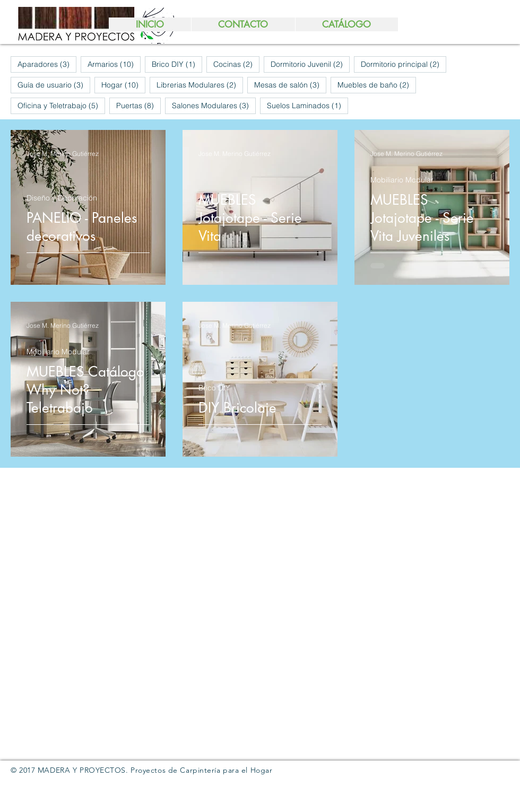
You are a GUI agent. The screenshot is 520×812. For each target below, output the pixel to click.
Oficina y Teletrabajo (61, 105)
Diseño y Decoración (62, 198)
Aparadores (47, 64)
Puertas (138, 105)
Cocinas (236, 64)
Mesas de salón (290, 85)
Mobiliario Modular (402, 180)
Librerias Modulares (200, 85)
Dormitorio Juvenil (310, 64)
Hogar (123, 85)
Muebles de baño (377, 85)
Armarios (114, 64)
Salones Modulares (214, 105)
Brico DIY (177, 64)
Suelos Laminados (307, 105)
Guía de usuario (54, 85)
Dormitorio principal (404, 64)
